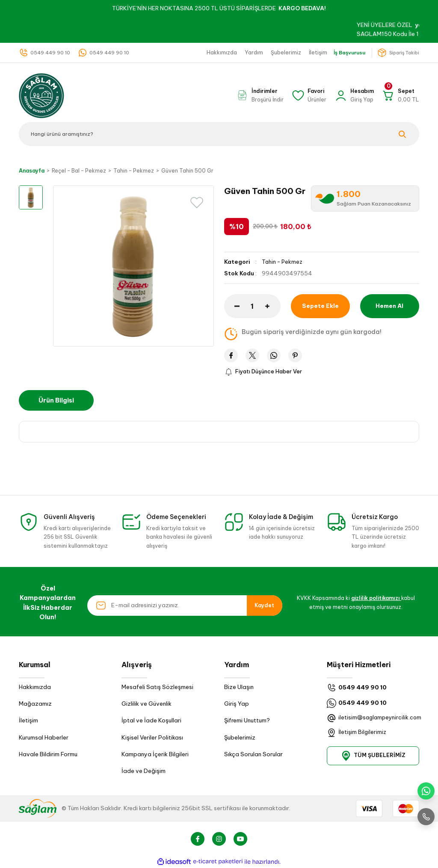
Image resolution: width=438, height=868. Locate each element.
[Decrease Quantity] (232, 306)
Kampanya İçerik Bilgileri (155, 755)
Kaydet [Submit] (264, 605)
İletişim (28, 721)
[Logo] (41, 95)
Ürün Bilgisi (56, 401)
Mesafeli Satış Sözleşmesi (157, 687)
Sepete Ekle (320, 306)
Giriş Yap (237, 704)
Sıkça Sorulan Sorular (253, 755)
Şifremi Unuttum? (247, 721)
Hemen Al (389, 306)
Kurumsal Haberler (44, 738)
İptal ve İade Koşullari (151, 721)
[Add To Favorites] (197, 203)
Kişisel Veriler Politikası (152, 738)
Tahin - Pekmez (283, 262)
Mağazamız (35, 704)
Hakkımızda (35, 687)
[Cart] (400, 95)
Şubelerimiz (240, 738)
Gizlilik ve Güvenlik (146, 704)
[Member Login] (354, 95)
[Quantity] (252, 306)
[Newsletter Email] (185, 606)
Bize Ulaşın (239, 687)
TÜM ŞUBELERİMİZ (373, 756)
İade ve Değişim (144, 771)
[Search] (219, 134)
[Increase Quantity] (273, 306)
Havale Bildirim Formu (48, 755)
